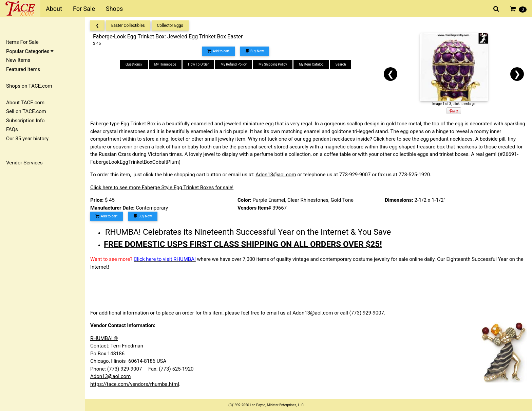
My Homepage (165, 64)
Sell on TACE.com (26, 111)
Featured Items (23, 69)
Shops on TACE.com (29, 86)
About (54, 9)
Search (341, 64)
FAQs (12, 129)
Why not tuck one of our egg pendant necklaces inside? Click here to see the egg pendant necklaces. (361, 139)
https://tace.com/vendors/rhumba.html (135, 384)
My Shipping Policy (273, 64)
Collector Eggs (170, 25)
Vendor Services (24, 163)
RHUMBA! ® (104, 338)
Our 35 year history (27, 139)
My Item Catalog (311, 64)
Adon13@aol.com (276, 175)
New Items (18, 60)
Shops (114, 9)
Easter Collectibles (128, 25)
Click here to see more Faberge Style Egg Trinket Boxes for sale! (162, 187)
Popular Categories (30, 51)
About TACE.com (25, 103)
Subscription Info (25, 121)
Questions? (134, 64)
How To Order (198, 64)
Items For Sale (22, 42)
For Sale (84, 9)
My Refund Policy (234, 64)
